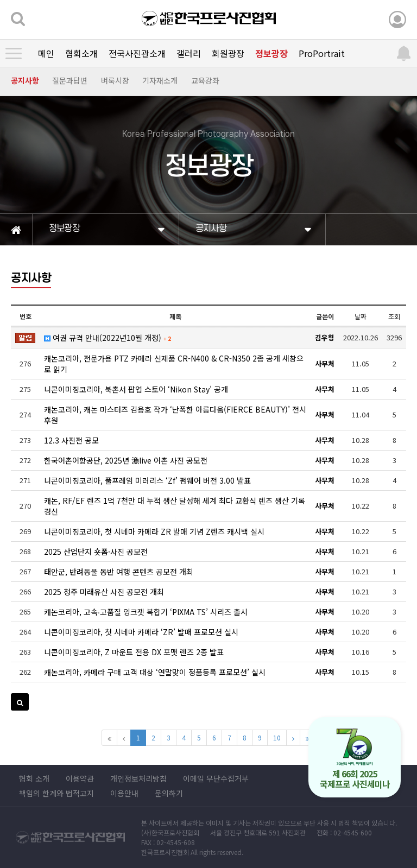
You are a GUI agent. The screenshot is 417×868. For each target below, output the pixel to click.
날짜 (361, 316)
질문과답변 (70, 80)
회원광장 (228, 53)
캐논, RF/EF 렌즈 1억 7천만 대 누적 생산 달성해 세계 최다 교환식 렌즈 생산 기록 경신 (175, 506)
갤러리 (189, 53)
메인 (46, 53)
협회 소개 (34, 778)
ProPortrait (322, 53)
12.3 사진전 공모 (71, 440)
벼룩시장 (115, 80)
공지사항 (25, 80)
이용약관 (80, 778)
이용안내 (124, 793)
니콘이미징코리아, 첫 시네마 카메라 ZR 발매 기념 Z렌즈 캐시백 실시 (154, 531)
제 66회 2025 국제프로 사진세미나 (355, 759)
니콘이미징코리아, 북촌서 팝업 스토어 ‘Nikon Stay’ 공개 (136, 389)
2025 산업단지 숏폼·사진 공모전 (96, 552)
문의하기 (169, 793)
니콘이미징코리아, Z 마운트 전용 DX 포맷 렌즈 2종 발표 (134, 652)
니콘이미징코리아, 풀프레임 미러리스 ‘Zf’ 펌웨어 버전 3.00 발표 (147, 480)
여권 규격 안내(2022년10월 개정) (108, 338)
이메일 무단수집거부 (216, 778)
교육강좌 (205, 80)
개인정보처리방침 (138, 778)
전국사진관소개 (137, 53)
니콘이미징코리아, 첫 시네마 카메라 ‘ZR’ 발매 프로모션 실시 (141, 632)
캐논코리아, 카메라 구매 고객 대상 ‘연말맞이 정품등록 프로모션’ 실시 (155, 672)
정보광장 (271, 53)
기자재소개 (160, 80)
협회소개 (81, 53)
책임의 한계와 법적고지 (56, 793)
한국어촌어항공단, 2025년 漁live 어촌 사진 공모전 (126, 460)
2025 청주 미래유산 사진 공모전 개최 (104, 592)
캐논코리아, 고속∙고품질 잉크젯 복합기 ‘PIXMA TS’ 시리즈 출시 (146, 612)
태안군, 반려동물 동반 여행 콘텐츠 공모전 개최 (119, 572)
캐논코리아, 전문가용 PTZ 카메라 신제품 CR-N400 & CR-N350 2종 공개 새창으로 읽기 (174, 364)
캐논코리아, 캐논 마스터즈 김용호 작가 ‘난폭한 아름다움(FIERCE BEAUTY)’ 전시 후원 (175, 415)
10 (277, 737)
